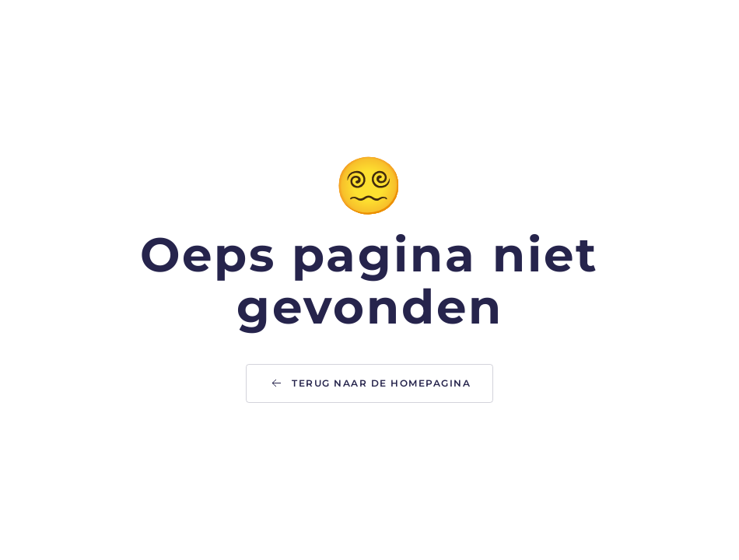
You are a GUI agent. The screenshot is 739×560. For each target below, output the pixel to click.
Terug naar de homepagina (369, 383)
